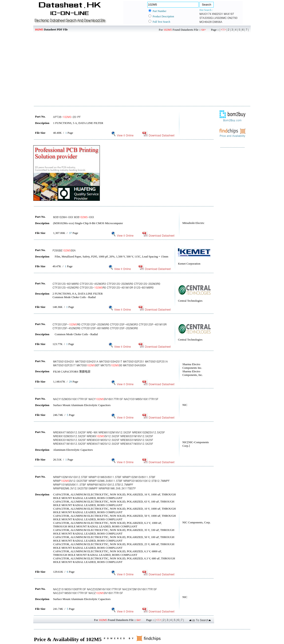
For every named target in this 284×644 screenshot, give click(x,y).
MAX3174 (205, 14)
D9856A (217, 22)
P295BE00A (64, 250)
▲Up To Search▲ (200, 620)
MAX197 (229, 14)
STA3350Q (206, 18)
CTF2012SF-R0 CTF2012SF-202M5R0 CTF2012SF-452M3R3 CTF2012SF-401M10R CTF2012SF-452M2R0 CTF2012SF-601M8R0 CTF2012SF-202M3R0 (110, 326)
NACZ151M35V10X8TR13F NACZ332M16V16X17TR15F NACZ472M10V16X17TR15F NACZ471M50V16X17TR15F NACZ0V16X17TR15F (105, 591)
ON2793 (232, 18)
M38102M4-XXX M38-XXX (73, 217)
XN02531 (218, 14)
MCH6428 (206, 22)
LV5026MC (220, 18)
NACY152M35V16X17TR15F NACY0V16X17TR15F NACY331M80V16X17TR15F (106, 399)
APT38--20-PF (67, 117)
